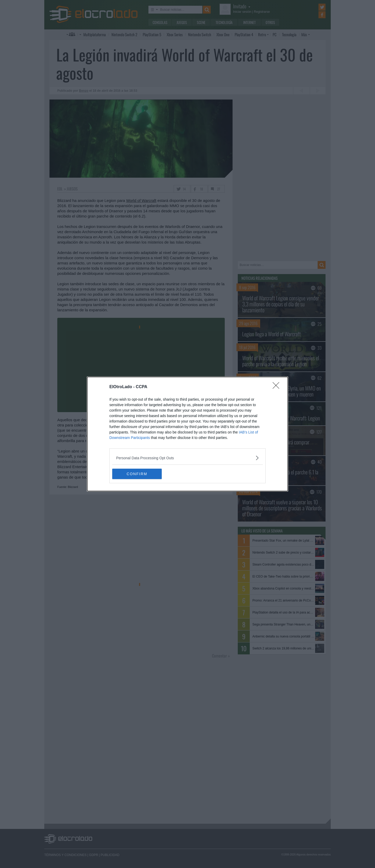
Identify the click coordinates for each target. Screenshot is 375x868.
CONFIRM (137, 474)
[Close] (278, 387)
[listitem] (187, 458)
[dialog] (187, 434)
